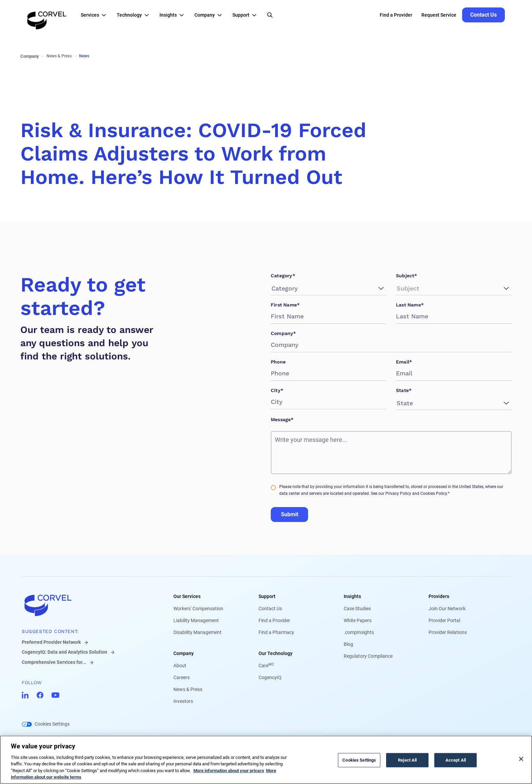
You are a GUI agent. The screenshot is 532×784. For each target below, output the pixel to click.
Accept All (456, 760)
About (180, 666)
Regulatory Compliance (368, 656)
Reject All (407, 760)
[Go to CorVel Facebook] (40, 695)
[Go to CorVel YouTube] (55, 695)
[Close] (521, 759)
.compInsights (359, 632)
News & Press (188, 689)
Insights (352, 596)
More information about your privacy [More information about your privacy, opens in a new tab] (229, 771)
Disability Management (197, 632)
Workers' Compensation (198, 609)
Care (266, 666)
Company (184, 653)
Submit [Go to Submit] (290, 514)
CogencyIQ (270, 677)
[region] (266, 760)
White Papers (358, 620)
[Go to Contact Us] (483, 15)
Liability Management (196, 620)
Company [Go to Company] (30, 56)
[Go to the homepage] (47, 15)
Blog (348, 644)
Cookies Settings (52, 724)
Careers (182, 677)
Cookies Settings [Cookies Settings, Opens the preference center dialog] (359, 760)
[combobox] (272, 288)
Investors (183, 701)
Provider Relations (448, 632)
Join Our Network (447, 609)
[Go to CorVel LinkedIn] (25, 695)
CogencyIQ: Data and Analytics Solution (64, 652)
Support (267, 596)
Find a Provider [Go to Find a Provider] (396, 15)
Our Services (187, 596)
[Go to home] (87, 605)
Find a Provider (274, 620)
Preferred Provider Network (51, 642)
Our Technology (275, 653)
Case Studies (357, 609)
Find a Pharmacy (276, 632)
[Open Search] (270, 15)
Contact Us (270, 609)
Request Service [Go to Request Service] (439, 15)
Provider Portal (444, 620)
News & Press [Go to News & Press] (59, 56)
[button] (95, 15)
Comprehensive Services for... (54, 662)
